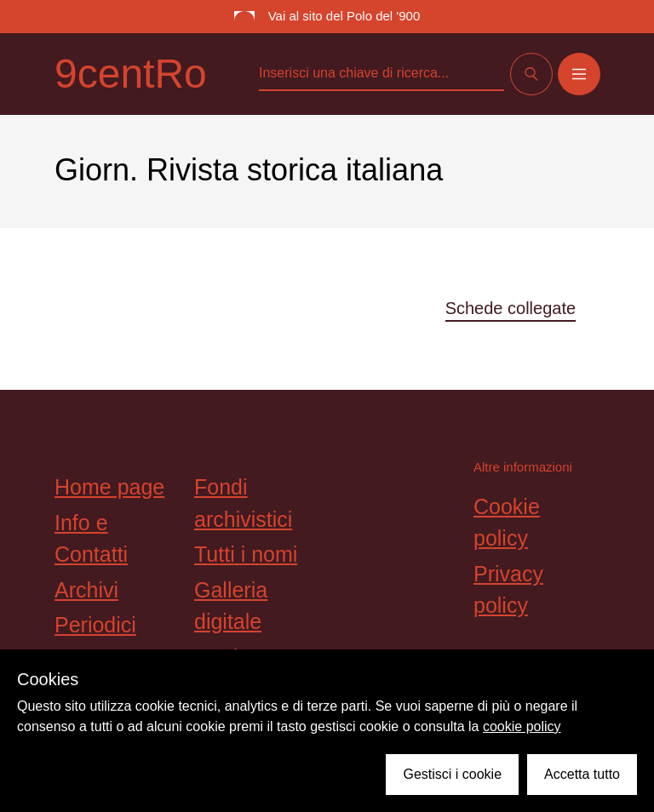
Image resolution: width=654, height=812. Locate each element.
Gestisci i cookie (452, 774)
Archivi (86, 590)
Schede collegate (511, 308)
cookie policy (522, 726)
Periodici (95, 625)
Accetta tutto (582, 774)
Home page (109, 487)
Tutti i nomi (246, 554)
